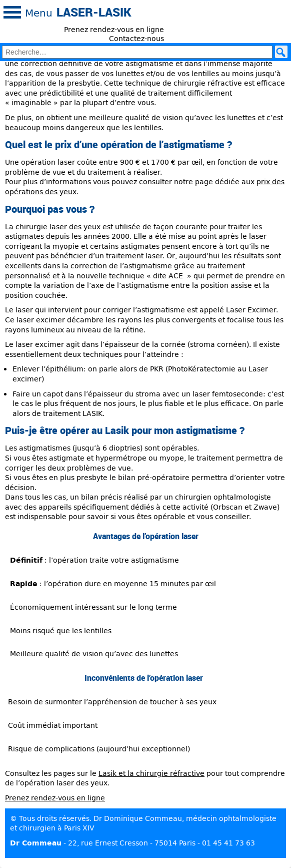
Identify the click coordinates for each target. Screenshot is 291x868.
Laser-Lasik (94, 12)
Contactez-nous (136, 38)
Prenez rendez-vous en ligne (114, 29)
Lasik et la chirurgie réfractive (151, 773)
